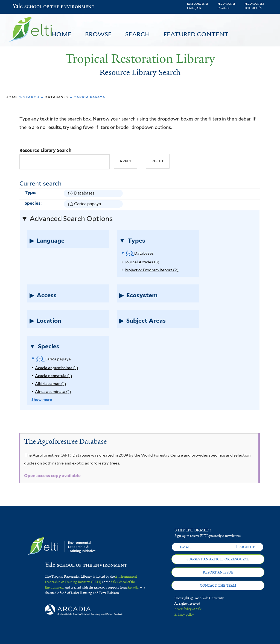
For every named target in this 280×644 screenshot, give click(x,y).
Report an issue (218, 572)
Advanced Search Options (71, 219)
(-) (71, 193)
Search (138, 34)
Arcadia (133, 587)
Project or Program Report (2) (152, 270)
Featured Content (196, 34)
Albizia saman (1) (51, 384)
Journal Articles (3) (142, 262)
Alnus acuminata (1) (53, 392)
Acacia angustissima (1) (57, 368)
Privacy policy (184, 614)
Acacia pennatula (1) (54, 376)
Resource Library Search (45, 150)
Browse (98, 34)
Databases (56, 97)
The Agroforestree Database (65, 441)
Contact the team (218, 586)
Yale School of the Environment (27, 7)
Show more (42, 399)
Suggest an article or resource (218, 559)
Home (61, 34)
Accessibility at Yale (188, 609)
